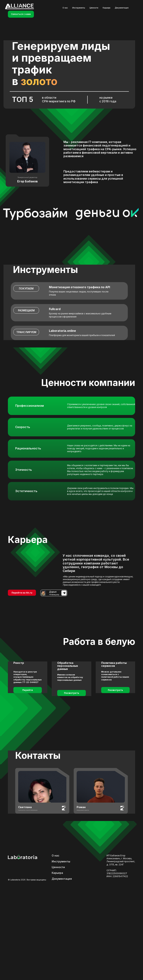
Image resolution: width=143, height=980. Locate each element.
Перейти (28, 690)
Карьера (107, 8)
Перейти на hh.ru (22, 593)
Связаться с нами (21, 14)
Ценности (94, 8)
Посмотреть (71, 693)
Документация (122, 8)
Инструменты (79, 8)
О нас (65, 8)
